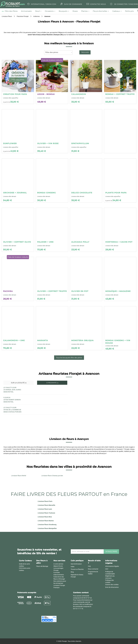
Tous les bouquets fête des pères (69, 358)
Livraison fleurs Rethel (19, 476)
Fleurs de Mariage (42, 566)
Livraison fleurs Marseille (46, 505)
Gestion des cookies (112, 585)
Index (73, 567)
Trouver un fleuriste (77, 569)
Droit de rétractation (112, 587)
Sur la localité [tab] (19, 383)
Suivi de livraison (76, 564)
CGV (107, 569)
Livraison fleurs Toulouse (46, 513)
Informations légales (112, 566)
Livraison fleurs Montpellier (47, 528)
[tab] (11, 11)
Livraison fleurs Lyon (45, 509)
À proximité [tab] (52, 383)
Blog (72, 572)
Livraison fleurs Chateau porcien (52, 476)
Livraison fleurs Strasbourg (47, 525)
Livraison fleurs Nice (45, 517)
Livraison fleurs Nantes (46, 521)
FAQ (89, 566)
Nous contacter (93, 569)
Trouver (85, 52)
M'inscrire (111, 552)
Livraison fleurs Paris (45, 501)
